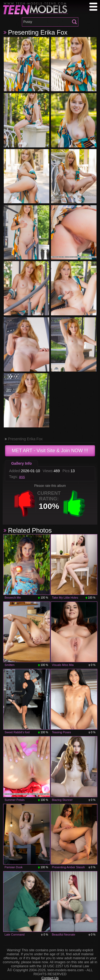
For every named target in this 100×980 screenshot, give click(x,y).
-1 (25, 504)
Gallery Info (21, 463)
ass (22, 477)
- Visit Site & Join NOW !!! (50, 451)
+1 (74, 504)
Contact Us (50, 978)
